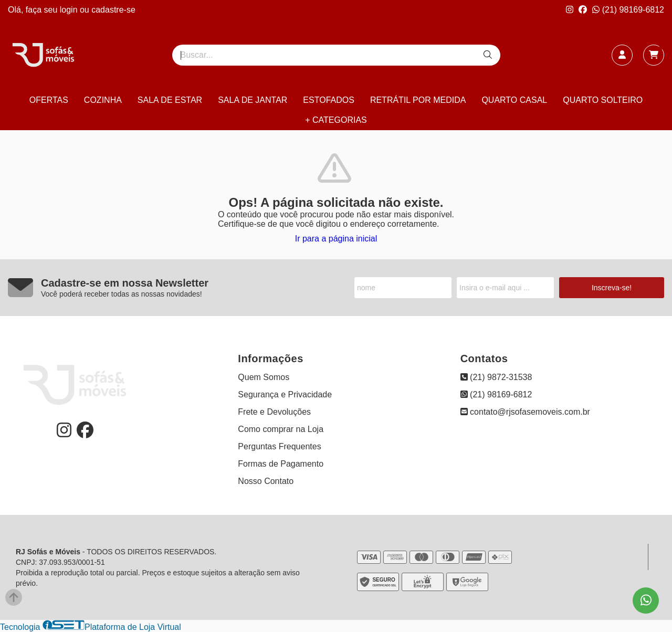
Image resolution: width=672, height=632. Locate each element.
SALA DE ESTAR (170, 100)
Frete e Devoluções (274, 412)
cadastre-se (113, 10)
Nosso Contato (266, 481)
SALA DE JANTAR (253, 100)
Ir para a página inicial (336, 239)
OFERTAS (49, 100)
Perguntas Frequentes (279, 446)
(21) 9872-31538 (496, 377)
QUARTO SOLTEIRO (603, 100)
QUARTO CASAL (514, 100)
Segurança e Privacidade (285, 394)
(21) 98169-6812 (628, 10)
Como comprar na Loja (281, 429)
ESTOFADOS (329, 100)
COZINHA (103, 100)
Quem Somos (264, 377)
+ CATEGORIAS (336, 120)
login (70, 10)
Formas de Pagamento (281, 464)
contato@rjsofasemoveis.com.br (525, 412)
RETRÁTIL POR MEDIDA (418, 100)
